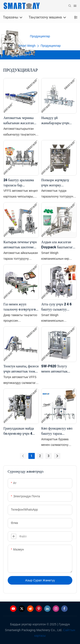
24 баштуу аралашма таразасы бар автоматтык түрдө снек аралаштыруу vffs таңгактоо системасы (20, 183)
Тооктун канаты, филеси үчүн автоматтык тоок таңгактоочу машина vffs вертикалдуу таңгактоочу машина (21, 369)
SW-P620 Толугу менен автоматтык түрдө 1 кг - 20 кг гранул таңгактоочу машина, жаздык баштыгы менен (55, 369)
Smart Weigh (27, 46)
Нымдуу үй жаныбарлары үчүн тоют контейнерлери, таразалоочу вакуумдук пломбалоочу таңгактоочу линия (58, 121)
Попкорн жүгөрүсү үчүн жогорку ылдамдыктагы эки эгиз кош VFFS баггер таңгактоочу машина (58, 183)
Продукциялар (51, 46)
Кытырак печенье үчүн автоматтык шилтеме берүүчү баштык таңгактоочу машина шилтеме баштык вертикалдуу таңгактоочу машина (20, 245)
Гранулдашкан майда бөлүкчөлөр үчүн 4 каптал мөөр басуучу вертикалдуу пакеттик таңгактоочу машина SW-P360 (19, 431)
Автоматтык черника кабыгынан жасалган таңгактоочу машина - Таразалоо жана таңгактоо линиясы (20, 121)
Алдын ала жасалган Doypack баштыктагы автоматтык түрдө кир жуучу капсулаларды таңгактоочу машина (58, 245)
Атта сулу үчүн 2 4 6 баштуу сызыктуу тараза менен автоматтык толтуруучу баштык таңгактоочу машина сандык (58, 307)
